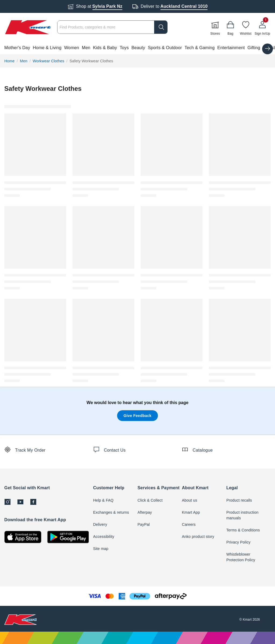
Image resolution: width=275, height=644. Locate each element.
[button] (137, 48)
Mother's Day (17, 48)
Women (72, 48)
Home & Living (47, 48)
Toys (124, 48)
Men (86, 48)
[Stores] (215, 27)
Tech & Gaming (200, 48)
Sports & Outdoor (165, 48)
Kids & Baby (105, 48)
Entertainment (231, 48)
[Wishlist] (246, 27)
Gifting (254, 48)
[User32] (262, 27)
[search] (161, 27)
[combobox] (112, 27)
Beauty (138, 48)
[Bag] (230, 27)
